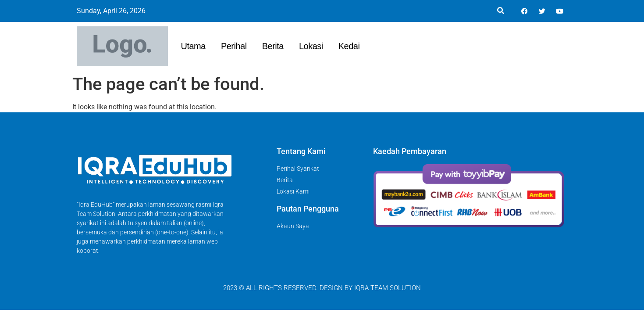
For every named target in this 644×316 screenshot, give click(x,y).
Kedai (349, 46)
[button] (501, 11)
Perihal (234, 46)
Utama (193, 46)
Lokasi (311, 46)
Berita (273, 46)
